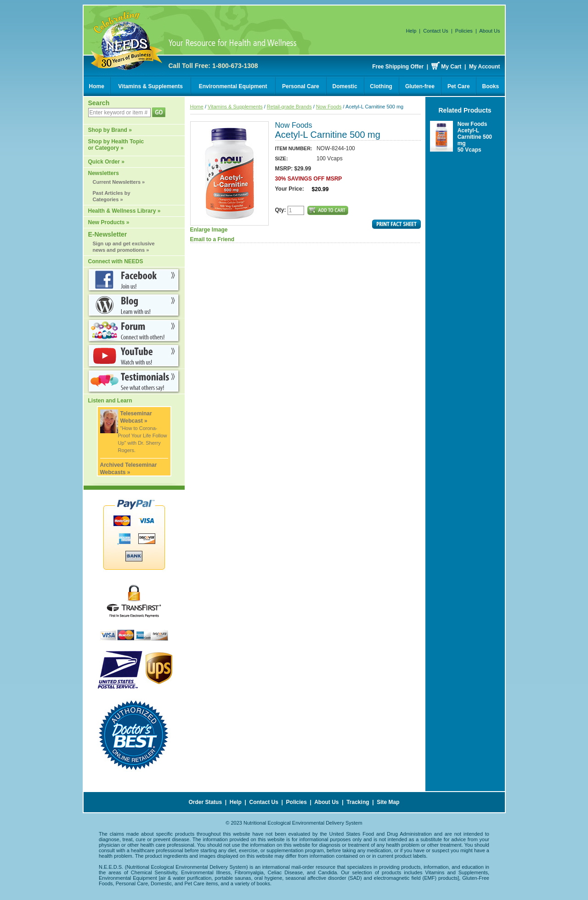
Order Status (205, 802)
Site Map (388, 802)
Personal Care (301, 86)
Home (97, 86)
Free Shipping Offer (398, 67)
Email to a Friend (212, 239)
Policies (464, 31)
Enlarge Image (229, 177)
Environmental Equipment (233, 86)
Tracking (358, 802)
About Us (489, 31)
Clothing (381, 86)
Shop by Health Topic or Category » (116, 145)
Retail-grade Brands (289, 107)
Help (411, 31)
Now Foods (329, 107)
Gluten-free (420, 86)
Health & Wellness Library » (124, 211)
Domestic (345, 86)
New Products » (109, 222)
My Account (485, 67)
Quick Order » (106, 162)
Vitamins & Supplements (150, 86)
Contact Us (435, 31)
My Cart (451, 67)
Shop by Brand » (110, 130)
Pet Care (459, 86)
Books (491, 86)
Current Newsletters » (119, 182)
